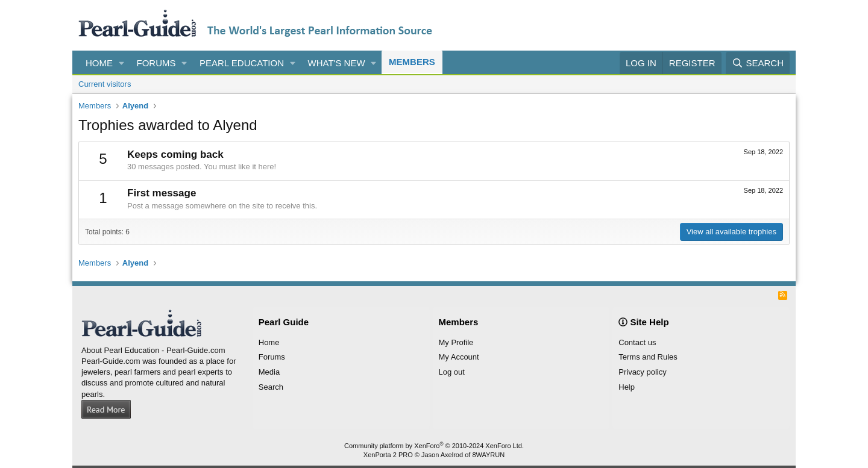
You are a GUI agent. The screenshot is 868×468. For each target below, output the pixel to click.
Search (271, 387)
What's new (337, 63)
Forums (156, 63)
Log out (452, 372)
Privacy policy (642, 372)
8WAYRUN (488, 455)
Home (99, 63)
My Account (459, 357)
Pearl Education (242, 63)
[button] (122, 63)
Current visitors (105, 84)
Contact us (637, 342)
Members (412, 62)
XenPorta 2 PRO (388, 455)
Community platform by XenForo (434, 446)
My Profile (456, 342)
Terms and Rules (648, 357)
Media (269, 372)
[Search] (758, 63)
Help (627, 387)
